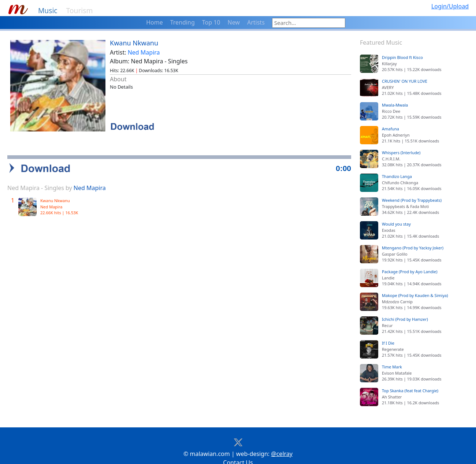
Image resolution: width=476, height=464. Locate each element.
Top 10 (211, 22)
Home (155, 22)
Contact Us (238, 452)
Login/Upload (450, 6)
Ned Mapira (144, 52)
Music (48, 10)
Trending (183, 22)
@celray (282, 443)
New (234, 22)
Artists (256, 22)
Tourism (80, 10)
